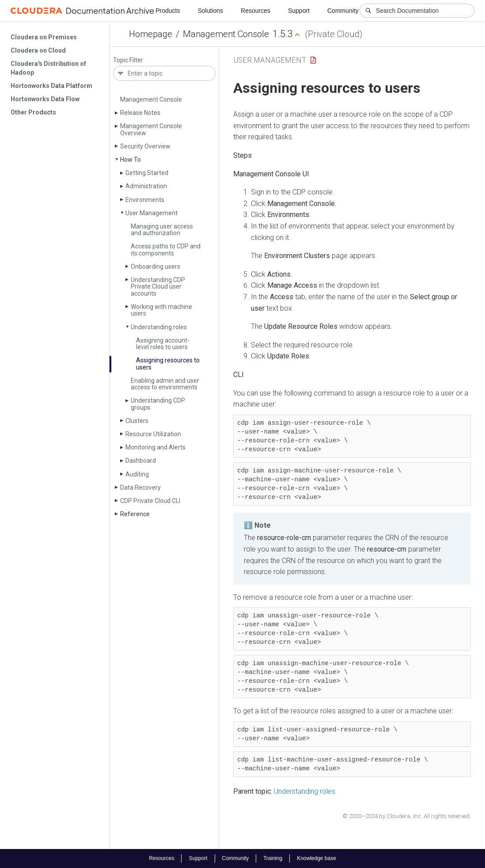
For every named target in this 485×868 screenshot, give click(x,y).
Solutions (210, 11)
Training (273, 858)
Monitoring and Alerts (155, 447)
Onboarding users (155, 266)
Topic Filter (128, 60)
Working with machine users (161, 310)
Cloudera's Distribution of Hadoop (48, 68)
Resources (256, 11)
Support (299, 11)
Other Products (33, 112)
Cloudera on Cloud (38, 50)
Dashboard (141, 461)
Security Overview (145, 146)
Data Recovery (140, 487)
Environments (145, 200)
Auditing (137, 474)
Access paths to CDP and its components (166, 249)
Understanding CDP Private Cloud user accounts (158, 287)
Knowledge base (316, 858)
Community (343, 11)
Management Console (226, 34)
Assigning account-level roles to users (163, 344)
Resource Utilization (153, 434)
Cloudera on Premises (44, 37)
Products (168, 11)
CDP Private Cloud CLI (150, 501)
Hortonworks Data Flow (45, 99)
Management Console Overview (151, 129)
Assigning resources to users (168, 364)
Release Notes (140, 113)
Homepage (151, 34)
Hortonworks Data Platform (51, 86)
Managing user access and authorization (162, 230)
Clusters (137, 421)
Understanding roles (159, 327)
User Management (152, 213)
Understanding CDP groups (158, 404)
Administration (146, 186)
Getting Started (147, 173)
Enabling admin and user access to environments (165, 384)
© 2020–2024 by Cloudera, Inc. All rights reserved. (407, 816)
